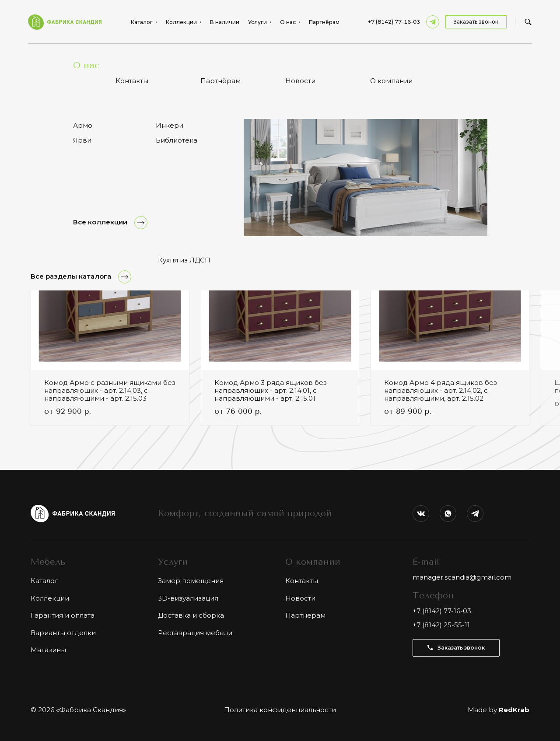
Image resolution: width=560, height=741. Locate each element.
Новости (300, 598)
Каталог (44, 581)
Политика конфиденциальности (280, 710)
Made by (499, 710)
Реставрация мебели (195, 633)
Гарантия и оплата (63, 615)
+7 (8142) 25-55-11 (441, 625)
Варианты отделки (63, 633)
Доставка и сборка (191, 615)
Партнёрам (324, 22)
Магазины (48, 650)
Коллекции (50, 598)
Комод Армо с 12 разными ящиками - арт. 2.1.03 (110, 57)
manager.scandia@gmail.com (462, 577)
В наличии (225, 22)
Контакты (302, 581)
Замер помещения (191, 581)
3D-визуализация (188, 598)
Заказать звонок (476, 22)
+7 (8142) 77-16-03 (394, 22)
